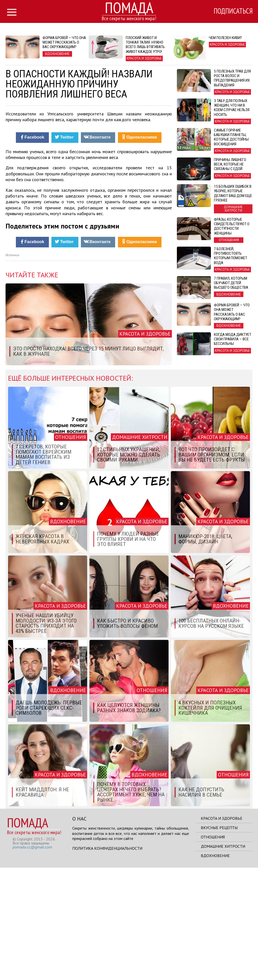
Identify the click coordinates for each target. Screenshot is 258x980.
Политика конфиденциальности (107, 961)
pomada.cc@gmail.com (32, 959)
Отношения (213, 949)
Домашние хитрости (223, 959)
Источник (12, 367)
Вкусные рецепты (219, 940)
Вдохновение (215, 968)
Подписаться (231, 12)
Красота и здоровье (222, 931)
